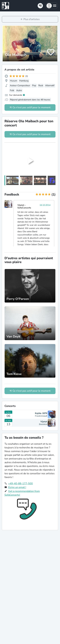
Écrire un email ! (17, 487)
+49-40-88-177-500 (21, 484)
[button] (52, 6)
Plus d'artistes (32, 19)
